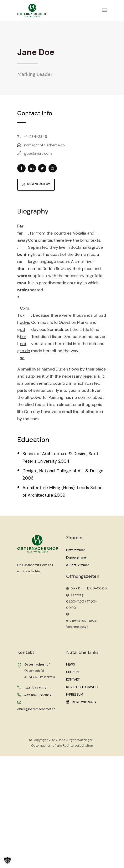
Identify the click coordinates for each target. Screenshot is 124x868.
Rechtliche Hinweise (83, 687)
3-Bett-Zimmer (77, 565)
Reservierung (81, 702)
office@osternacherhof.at (36, 709)
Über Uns (73, 672)
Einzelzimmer (76, 550)
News (71, 665)
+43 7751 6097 (35, 688)
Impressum (75, 695)
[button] (7, 860)
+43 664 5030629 (38, 695)
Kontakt (73, 680)
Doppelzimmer (77, 558)
